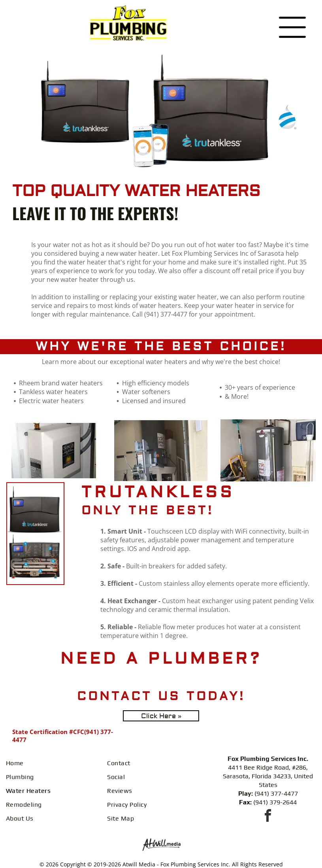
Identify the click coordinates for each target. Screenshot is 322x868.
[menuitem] (54, 763)
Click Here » (161, 716)
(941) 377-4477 (276, 793)
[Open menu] (292, 27)
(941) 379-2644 (275, 802)
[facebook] (268, 817)
